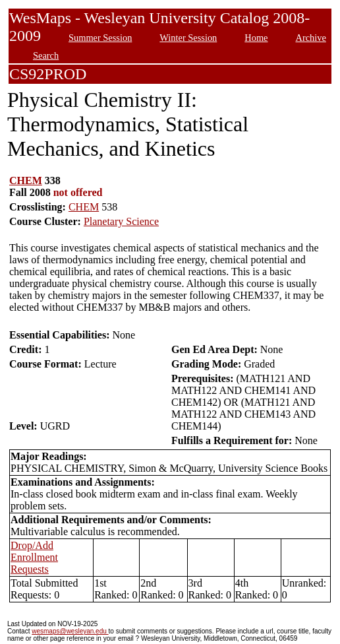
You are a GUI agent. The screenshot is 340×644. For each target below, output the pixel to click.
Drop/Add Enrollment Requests (34, 557)
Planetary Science (121, 221)
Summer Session (100, 38)
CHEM (26, 180)
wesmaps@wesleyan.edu (70, 631)
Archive (310, 38)
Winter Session (188, 38)
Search (46, 55)
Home (256, 38)
